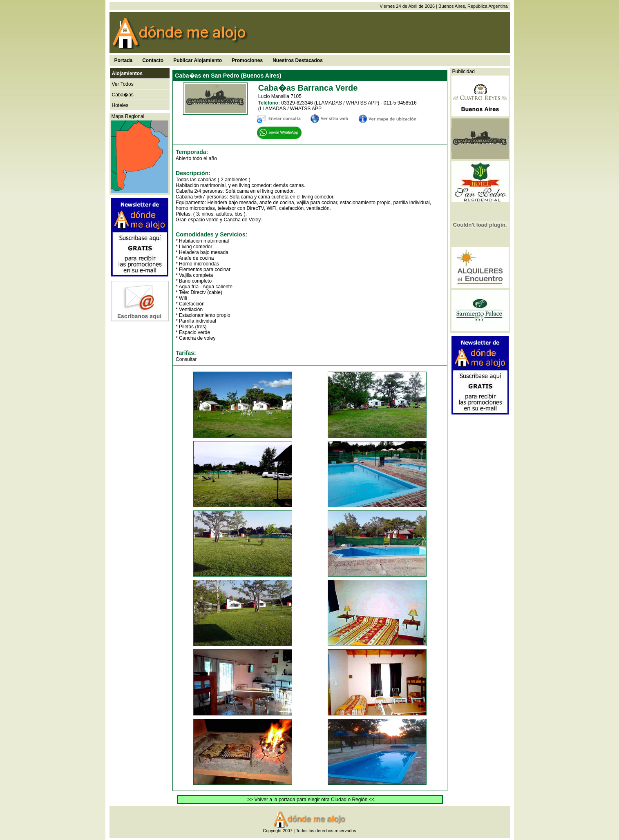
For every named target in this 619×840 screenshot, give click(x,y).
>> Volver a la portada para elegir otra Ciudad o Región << (311, 800)
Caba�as (123, 95)
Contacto (153, 60)
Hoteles (120, 105)
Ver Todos (123, 84)
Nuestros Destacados (298, 60)
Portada (124, 60)
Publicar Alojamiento (198, 60)
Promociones (247, 60)
